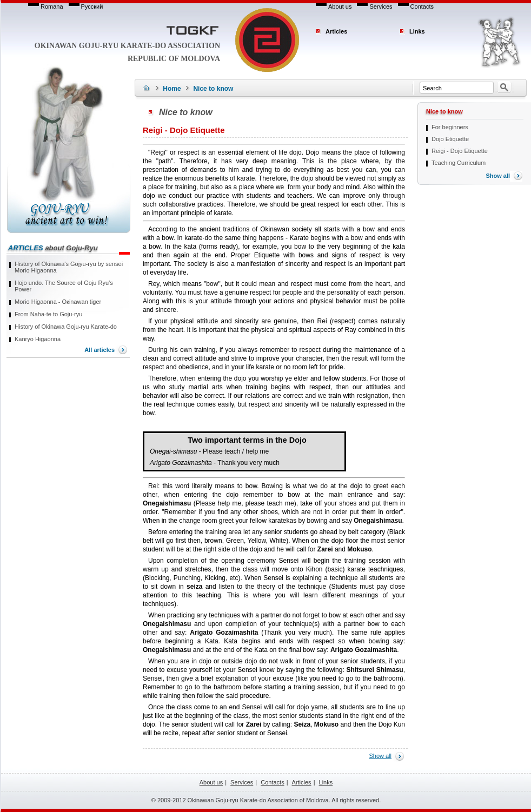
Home (172, 89)
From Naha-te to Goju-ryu (48, 314)
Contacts (422, 6)
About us (340, 6)
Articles (336, 31)
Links (417, 31)
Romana (52, 6)
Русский (92, 6)
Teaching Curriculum (459, 163)
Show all (380, 756)
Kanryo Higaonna (38, 339)
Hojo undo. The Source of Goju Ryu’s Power (64, 286)
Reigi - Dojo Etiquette (460, 151)
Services (381, 6)
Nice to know (213, 89)
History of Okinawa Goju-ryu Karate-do (66, 327)
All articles (99, 350)
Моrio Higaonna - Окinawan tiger (58, 302)
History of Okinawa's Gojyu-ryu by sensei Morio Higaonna (69, 267)
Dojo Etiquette (450, 139)
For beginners (450, 127)
